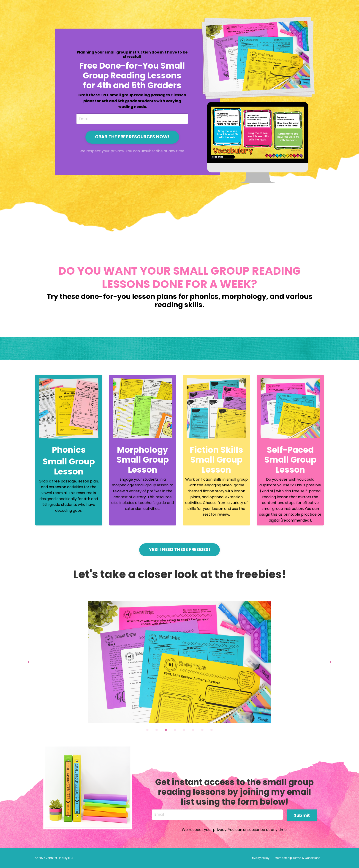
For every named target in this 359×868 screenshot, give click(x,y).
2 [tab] (157, 730)
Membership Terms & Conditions (298, 858)
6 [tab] (193, 730)
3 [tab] (166, 730)
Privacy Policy (260, 858)
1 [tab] (147, 730)
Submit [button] (302, 815)
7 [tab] (202, 730)
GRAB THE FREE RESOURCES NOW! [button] (132, 137)
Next (331, 662)
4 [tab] (175, 730)
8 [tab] (212, 730)
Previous (28, 662)
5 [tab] (184, 730)
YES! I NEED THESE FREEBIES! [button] (179, 550)
